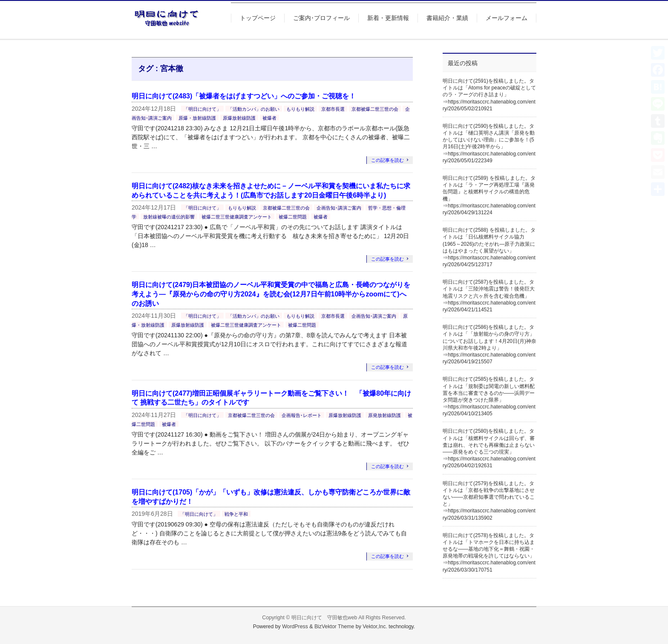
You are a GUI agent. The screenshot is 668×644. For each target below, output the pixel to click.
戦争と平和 (236, 514)
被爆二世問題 (293, 217)
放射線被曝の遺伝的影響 (169, 217)
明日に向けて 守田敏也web (324, 618)
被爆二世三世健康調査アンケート (237, 217)
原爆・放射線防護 (197, 118)
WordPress (295, 627)
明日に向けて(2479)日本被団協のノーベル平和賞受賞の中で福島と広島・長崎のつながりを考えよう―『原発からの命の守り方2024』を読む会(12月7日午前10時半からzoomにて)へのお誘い (271, 294)
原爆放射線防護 (239, 118)
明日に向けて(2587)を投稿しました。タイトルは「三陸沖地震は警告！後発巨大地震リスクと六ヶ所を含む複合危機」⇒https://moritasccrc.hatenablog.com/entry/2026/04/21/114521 (489, 296)
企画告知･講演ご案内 (339, 208)
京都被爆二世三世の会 (375, 109)
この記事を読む (387, 160)
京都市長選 (333, 109)
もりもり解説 (300, 109)
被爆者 (269, 118)
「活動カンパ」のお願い (254, 109)
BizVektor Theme (334, 627)
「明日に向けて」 (202, 109)
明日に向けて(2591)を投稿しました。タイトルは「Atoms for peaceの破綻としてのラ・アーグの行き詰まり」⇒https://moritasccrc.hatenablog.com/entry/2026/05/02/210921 (489, 95)
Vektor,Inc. (375, 627)
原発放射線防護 (384, 415)
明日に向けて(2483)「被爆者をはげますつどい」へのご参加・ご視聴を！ (244, 96)
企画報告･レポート (302, 415)
